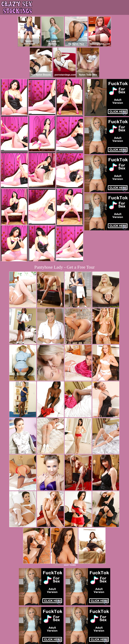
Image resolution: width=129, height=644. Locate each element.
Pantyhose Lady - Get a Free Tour (65, 267)
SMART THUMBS (70, 565)
